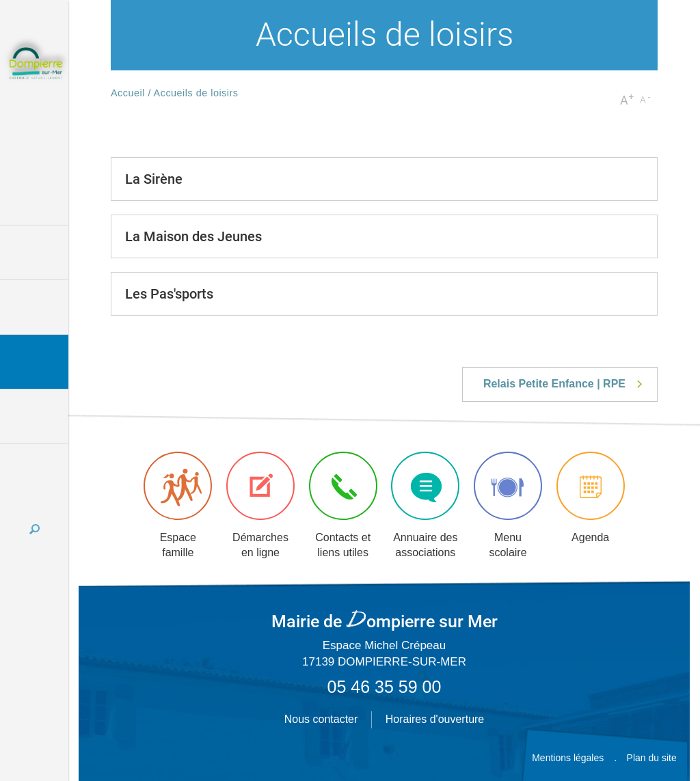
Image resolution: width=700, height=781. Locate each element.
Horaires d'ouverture (435, 719)
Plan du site (652, 758)
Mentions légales (568, 758)
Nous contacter (321, 719)
